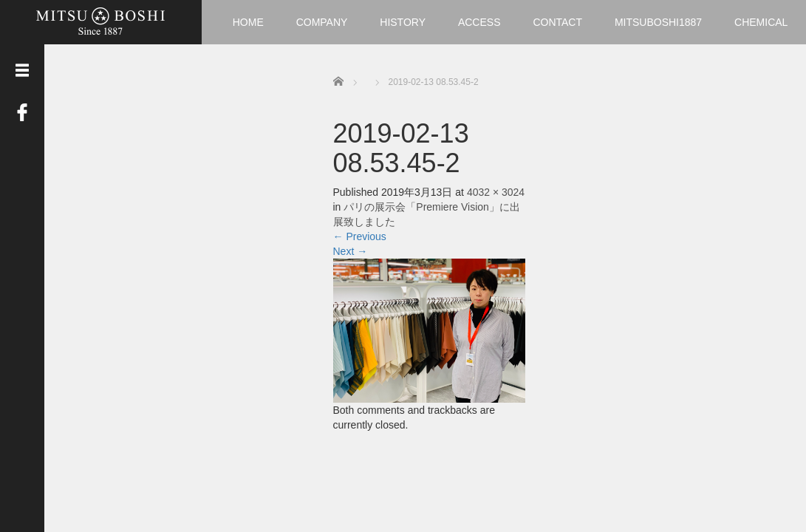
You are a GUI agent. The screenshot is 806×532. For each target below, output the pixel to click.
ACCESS (479, 22)
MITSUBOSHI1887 (658, 22)
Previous (360, 236)
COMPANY (322, 22)
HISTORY (403, 22)
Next (351, 251)
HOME (248, 22)
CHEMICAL (761, 22)
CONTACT (557, 22)
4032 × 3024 (496, 192)
